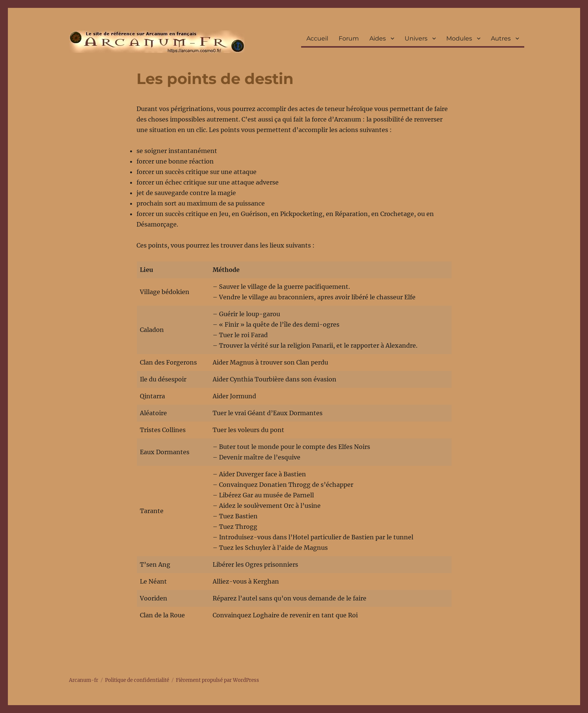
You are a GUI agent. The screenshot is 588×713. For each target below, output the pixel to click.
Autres (501, 38)
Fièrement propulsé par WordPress (217, 680)
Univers (416, 38)
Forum (349, 38)
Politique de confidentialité (137, 680)
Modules (459, 38)
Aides (378, 38)
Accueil (317, 38)
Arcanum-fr (157, 42)
